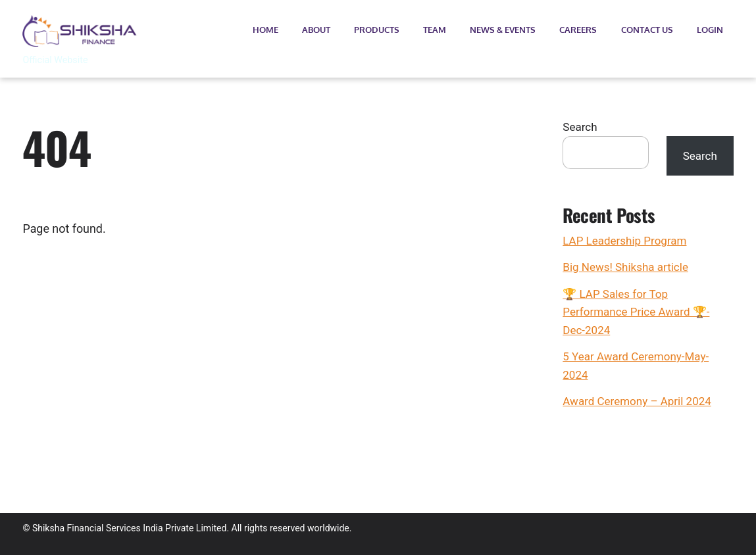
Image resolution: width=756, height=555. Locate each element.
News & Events (503, 30)
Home (265, 30)
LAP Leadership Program (624, 241)
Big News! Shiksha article (625, 267)
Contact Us (647, 30)
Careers (578, 30)
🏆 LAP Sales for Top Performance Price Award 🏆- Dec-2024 (636, 312)
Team (435, 30)
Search (580, 127)
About (316, 30)
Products (377, 30)
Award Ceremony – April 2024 (637, 401)
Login (710, 30)
